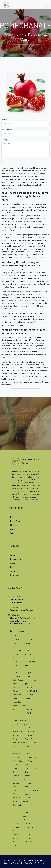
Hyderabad (17, 702)
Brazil (15, 768)
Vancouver (17, 753)
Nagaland (28, 739)
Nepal (15, 831)
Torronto (16, 750)
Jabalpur (27, 669)
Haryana (16, 687)
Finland (16, 846)
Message (5, 140)
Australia (16, 838)
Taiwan (16, 820)
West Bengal (18, 731)
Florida (16, 765)
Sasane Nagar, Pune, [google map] (18, 621)
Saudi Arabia (18, 805)
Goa (34, 742)
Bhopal (25, 665)
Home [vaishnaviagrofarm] (13, 517)
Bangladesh (31, 827)
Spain (15, 790)
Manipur (16, 739)
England (24, 779)
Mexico (27, 765)
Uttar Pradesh (18, 680)
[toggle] (47, 5)
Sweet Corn (15, 575)
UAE (30, 805)
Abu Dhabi (27, 812)
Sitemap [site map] (14, 525)
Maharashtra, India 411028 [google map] (20, 624)
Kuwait (26, 809)
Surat (15, 658)
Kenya (25, 801)
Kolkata (31, 731)
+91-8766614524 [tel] (16, 599)
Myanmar (28, 823)
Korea (15, 816)
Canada (16, 746)
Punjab (16, 691)
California (26, 772)
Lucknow (33, 680)
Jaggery (13, 563)
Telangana (29, 698)
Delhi (15, 636)
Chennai (16, 717)
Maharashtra (18, 650)
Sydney (28, 838)
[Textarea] (25, 149)
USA (28, 753)
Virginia (27, 776)
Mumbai (16, 639)
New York (33, 757)
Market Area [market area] (15, 521)
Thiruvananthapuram (21, 720)
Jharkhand (33, 728)
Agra (15, 684)
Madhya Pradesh (30, 673)
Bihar (26, 724)
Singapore (28, 820)
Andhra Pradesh (19, 706)
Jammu (31, 695)
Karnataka (17, 713)
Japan (26, 816)
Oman (15, 809)
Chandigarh (29, 687)
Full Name (5, 120)
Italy (25, 790)
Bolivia (25, 768)
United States (18, 757)
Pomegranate (16, 559)
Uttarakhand (18, 695)
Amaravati (17, 709)
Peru (35, 768)
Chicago (31, 761)
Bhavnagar (17, 661)
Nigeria (31, 798)
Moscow (27, 794)
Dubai (15, 812)
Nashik (25, 636)
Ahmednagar (18, 647)
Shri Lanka (17, 827)
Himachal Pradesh (31, 691)
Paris (26, 787)
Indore (15, 669)
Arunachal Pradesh (20, 742)
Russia (16, 794)
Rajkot (16, 654)
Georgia (16, 776)
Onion (12, 555)
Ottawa (28, 746)
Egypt (15, 801)
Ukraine (35, 790)
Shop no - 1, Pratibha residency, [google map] (22, 618)
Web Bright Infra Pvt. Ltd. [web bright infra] (35, 863)
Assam (16, 735)
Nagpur (16, 643)
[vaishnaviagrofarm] (6, 5)
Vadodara (27, 658)
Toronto (28, 750)
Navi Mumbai (29, 639)
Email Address (7, 130)
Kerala (15, 724)
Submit (8, 162)
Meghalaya (28, 735)
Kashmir (16, 698)
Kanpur (25, 684)
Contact (13, 533)
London (16, 783)
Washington (17, 761)
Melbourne (17, 842)
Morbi (15, 665)
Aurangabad (29, 643)
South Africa (18, 798)
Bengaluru (30, 709)
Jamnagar (28, 654)
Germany (28, 783)
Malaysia (16, 823)
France (16, 787)
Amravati (32, 647)
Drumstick (14, 567)
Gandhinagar (32, 661)
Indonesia (17, 834)
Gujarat (31, 650)
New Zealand (31, 842)
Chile (15, 772)
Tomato (13, 571)
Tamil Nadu (31, 713)
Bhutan (26, 831)
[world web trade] (20, 860)
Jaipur (29, 676)
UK (14, 779)
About (13, 529)
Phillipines (30, 834)
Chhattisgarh (18, 728)
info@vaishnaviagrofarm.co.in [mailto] (22, 610)
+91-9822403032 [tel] (17, 602)
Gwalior (16, 673)
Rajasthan (17, 676)
